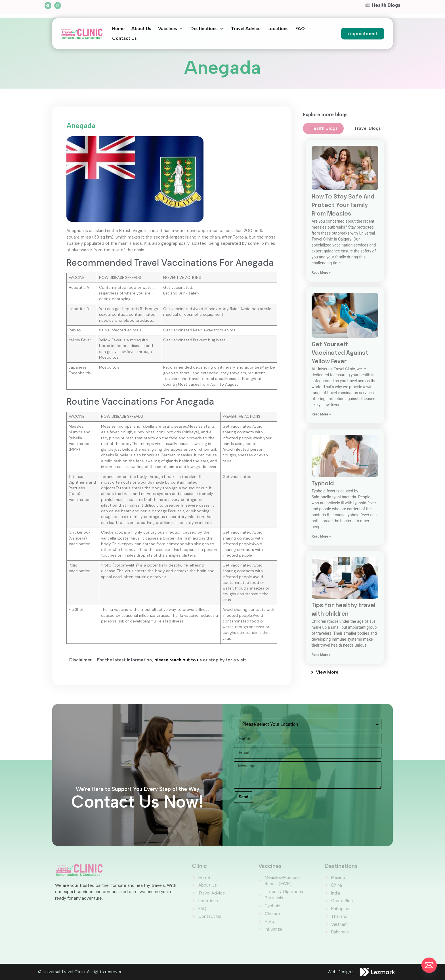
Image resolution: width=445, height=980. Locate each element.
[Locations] (278, 29)
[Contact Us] (124, 38)
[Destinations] (207, 29)
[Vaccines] (171, 29)
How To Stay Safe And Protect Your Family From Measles (343, 205)
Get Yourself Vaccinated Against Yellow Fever (340, 353)
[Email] (429, 965)
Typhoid (323, 484)
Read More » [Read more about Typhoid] (321, 536)
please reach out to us (178, 660)
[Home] (118, 29)
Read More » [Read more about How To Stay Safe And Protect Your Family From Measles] (321, 273)
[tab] (323, 128)
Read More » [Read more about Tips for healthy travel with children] (321, 655)
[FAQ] (300, 29)
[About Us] (141, 29)
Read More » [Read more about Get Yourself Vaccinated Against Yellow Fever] (321, 414)
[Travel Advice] (246, 29)
